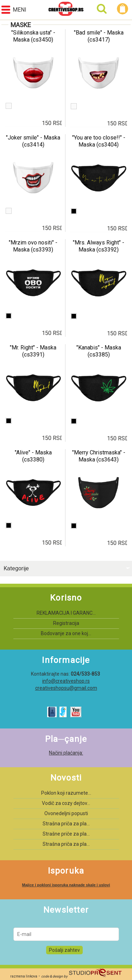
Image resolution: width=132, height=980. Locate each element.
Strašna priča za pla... (66, 824)
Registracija (66, 623)
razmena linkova (24, 976)
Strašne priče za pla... (66, 834)
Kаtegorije (16, 568)
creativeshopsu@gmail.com (66, 688)
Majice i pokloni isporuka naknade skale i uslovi (66, 885)
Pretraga (102, 9)
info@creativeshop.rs (66, 681)
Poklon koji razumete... (66, 793)
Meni (14, 10)
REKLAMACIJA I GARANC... (66, 613)
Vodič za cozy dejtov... (66, 803)
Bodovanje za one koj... (66, 633)
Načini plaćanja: (66, 753)
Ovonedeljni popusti (66, 813)
